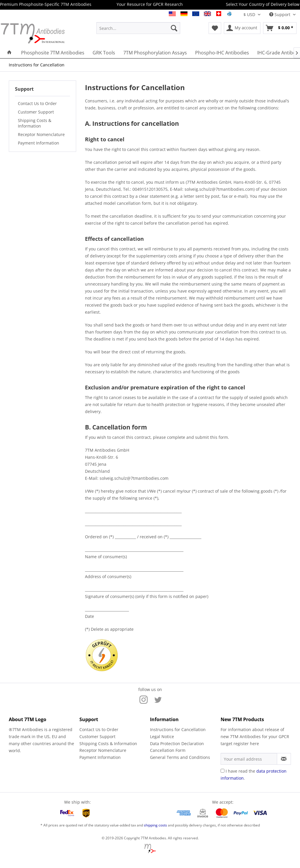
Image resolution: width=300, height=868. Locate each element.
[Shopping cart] (280, 28)
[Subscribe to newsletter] (284, 759)
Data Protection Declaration (177, 744)
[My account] (242, 28)
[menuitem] (138, 28)
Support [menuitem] (280, 14)
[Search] (174, 28)
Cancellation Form (168, 750)
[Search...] (138, 28)
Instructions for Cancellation (178, 729)
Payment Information (39, 143)
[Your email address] (249, 759)
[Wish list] (215, 28)
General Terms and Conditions (180, 757)
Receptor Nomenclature (41, 134)
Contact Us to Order (37, 103)
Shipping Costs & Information (35, 123)
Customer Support (36, 112)
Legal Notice (162, 736)
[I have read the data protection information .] (223, 771)
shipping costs (155, 825)
